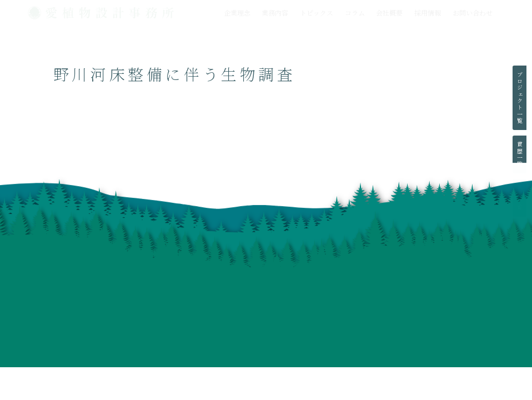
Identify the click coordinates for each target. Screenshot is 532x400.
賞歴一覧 (520, 154)
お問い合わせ (473, 12)
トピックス (317, 12)
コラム (355, 12)
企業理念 (237, 12)
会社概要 (389, 12)
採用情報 (428, 12)
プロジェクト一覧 (520, 98)
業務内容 (275, 12)
